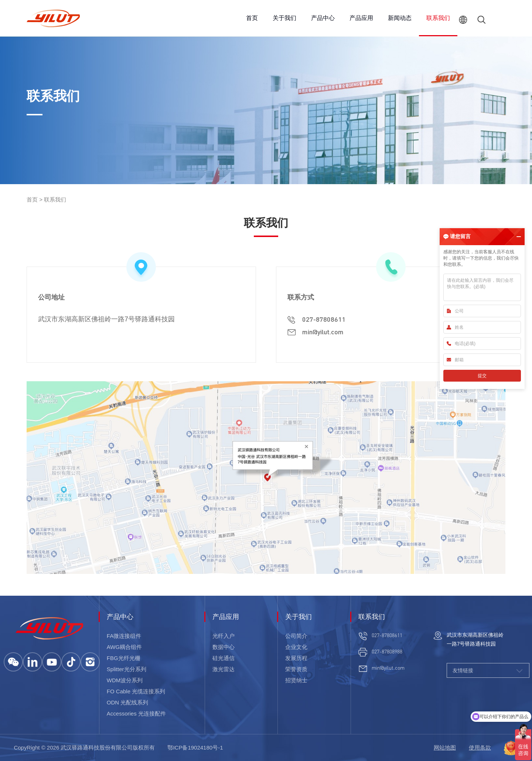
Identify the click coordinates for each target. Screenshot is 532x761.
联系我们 (438, 18)
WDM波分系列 (125, 680)
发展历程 (296, 658)
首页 (252, 18)
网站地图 (445, 748)
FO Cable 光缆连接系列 (136, 691)
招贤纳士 (296, 680)
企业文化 (296, 647)
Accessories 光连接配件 (136, 713)
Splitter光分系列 (127, 669)
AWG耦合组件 (124, 647)
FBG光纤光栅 (124, 658)
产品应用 (361, 18)
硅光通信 (224, 658)
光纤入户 (224, 636)
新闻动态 (400, 18)
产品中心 (323, 18)
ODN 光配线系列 (128, 702)
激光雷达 (224, 669)
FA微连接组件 (124, 636)
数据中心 (224, 647)
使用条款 (480, 748)
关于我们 (284, 18)
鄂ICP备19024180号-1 (195, 748)
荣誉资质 (296, 669)
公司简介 (296, 636)
